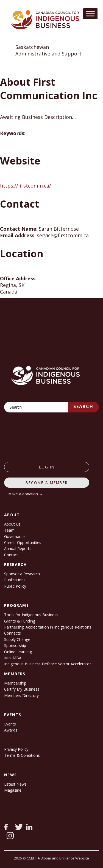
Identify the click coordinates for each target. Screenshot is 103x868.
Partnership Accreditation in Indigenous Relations (48, 627)
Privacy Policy (16, 749)
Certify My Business (22, 689)
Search (83, 406)
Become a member (47, 483)
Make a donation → (26, 494)
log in (47, 467)
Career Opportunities (23, 542)
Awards (11, 730)
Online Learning (18, 652)
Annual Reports (18, 549)
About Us (12, 524)
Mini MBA (13, 658)
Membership (15, 683)
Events (10, 724)
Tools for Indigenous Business (31, 615)
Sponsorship (15, 645)
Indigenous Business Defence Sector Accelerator (48, 664)
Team (9, 530)
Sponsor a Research (22, 574)
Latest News (15, 784)
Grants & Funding (20, 621)
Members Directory (21, 695)
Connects (12, 633)
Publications (15, 580)
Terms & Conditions (22, 755)
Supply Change (17, 639)
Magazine (13, 790)
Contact (11, 555)
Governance (15, 536)
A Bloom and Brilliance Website (63, 858)
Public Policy (15, 586)
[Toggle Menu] (90, 14)
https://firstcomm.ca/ (26, 186)
